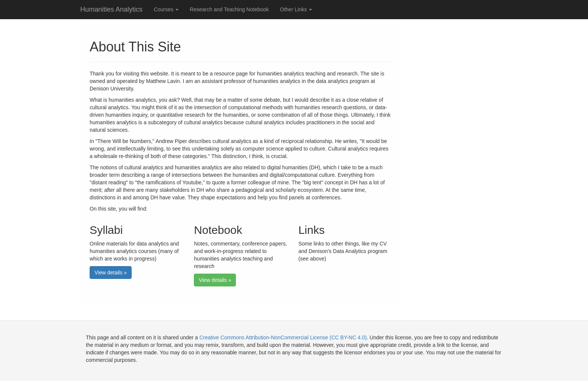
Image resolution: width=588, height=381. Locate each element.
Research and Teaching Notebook (229, 9)
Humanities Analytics (111, 9)
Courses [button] (166, 9)
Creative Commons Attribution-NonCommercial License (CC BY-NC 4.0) (283, 337)
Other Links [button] (296, 9)
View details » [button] (111, 273)
